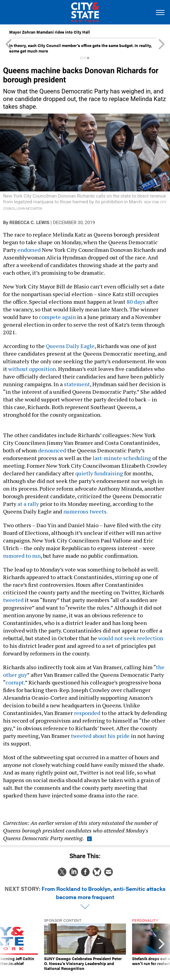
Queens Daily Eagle (70, 346)
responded (87, 713)
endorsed (29, 250)
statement (77, 384)
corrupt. (15, 682)
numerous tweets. (85, 511)
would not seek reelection (131, 638)
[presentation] (9, 945)
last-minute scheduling (122, 458)
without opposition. (33, 369)
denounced (52, 450)
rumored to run (22, 556)
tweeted (13, 600)
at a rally (28, 504)
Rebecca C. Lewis (30, 223)
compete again (57, 317)
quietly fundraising (99, 473)
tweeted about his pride (100, 736)
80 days (136, 302)
